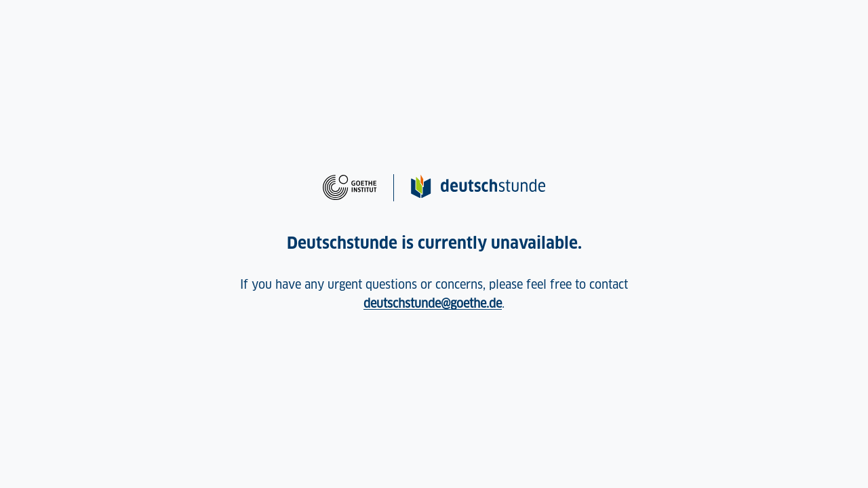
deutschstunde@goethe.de (433, 303)
